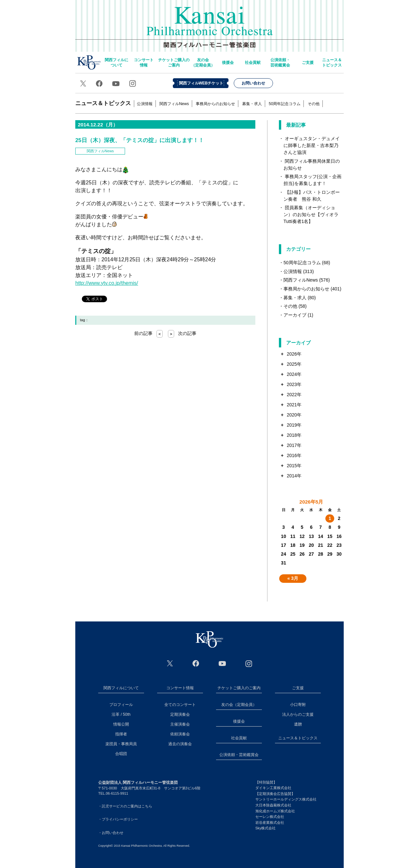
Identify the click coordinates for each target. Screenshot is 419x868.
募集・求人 (252, 104)
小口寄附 (298, 705)
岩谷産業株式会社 (270, 822)
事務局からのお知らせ (215, 104)
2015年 (294, 466)
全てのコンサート (180, 705)
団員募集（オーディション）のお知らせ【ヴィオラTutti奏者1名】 (311, 214)
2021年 (294, 405)
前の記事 (148, 333)
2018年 (294, 435)
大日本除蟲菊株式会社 (273, 805)
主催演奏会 (180, 724)
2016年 (294, 455)
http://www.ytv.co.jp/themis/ (107, 283)
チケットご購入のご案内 (174, 63)
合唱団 (121, 754)
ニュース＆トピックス (332, 63)
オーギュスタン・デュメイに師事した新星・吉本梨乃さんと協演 (312, 145)
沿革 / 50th (121, 714)
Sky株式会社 (265, 828)
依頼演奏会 (180, 734)
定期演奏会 (180, 714)
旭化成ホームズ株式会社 (275, 811)
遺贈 (298, 724)
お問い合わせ (253, 83)
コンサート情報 (144, 63)
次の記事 (182, 333)
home (89, 62)
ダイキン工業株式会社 (273, 788)
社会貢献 (253, 63)
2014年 (294, 476)
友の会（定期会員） (203, 63)
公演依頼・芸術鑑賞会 (280, 63)
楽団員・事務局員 (121, 744)
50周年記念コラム (285, 104)
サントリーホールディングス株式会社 (286, 799)
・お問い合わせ (111, 833)
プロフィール (121, 705)
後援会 (228, 63)
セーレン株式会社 (270, 817)
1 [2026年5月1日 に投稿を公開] (330, 518)
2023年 (294, 384)
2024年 (294, 374)
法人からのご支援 (298, 714)
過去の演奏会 (180, 744)
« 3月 (293, 578)
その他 (314, 104)
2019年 (294, 425)
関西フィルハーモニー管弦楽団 (210, 23)
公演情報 (145, 104)
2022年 (294, 395)
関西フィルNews (174, 104)
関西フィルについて (117, 63)
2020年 (294, 415)
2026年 (294, 354)
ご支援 (308, 63)
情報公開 (121, 724)
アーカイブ (295, 315)
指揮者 (121, 734)
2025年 (294, 364)
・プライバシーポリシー (118, 819)
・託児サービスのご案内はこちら (125, 806)
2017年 (294, 445)
